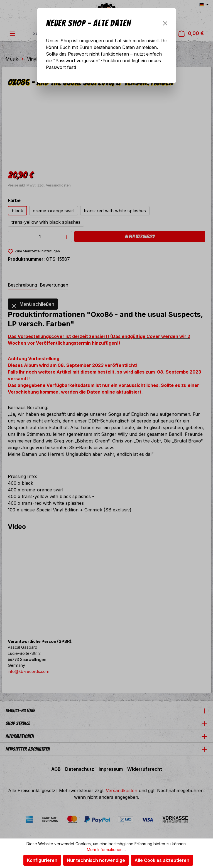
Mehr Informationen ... (106, 850)
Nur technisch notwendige (96, 860)
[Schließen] (165, 23)
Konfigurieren (42, 860)
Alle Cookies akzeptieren (162, 860)
